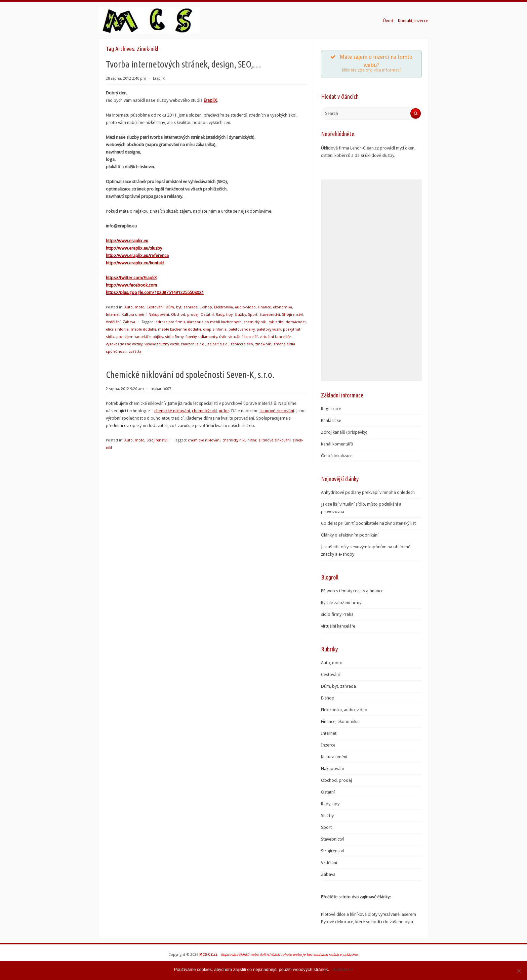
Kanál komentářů (337, 444)
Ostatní (207, 315)
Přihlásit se (331, 420)
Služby (240, 315)
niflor (224, 411)
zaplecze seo (242, 344)
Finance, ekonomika (275, 307)
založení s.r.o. (193, 344)
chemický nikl (255, 322)
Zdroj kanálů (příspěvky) (344, 432)
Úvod (388, 21)
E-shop (206, 307)
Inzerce (328, 745)
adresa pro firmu (170, 322)
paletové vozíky (242, 329)
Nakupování (159, 315)
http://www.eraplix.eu (127, 241)
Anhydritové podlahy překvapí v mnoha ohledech (368, 492)
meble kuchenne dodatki (179, 329)
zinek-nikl (263, 344)
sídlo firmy (174, 337)
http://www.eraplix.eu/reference (137, 255)
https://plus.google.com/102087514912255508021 (155, 292)
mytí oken (405, 148)
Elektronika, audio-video (235, 307)
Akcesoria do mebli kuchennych (214, 322)
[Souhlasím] (519, 971)
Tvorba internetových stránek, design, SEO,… (184, 64)
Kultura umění (134, 315)
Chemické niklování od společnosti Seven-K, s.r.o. (190, 374)
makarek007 (161, 389)
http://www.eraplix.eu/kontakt (135, 263)
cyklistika (276, 322)
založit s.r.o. (218, 344)
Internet (113, 315)
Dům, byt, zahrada (182, 307)
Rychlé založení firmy (341, 603)
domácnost (296, 322)
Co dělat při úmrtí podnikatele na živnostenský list (368, 523)
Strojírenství (292, 315)
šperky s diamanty (201, 337)
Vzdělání (113, 322)
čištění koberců (336, 155)
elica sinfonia (117, 329)
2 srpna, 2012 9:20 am (125, 389)
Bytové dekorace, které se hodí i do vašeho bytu (367, 922)
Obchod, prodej (185, 315)
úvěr (223, 337)
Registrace (331, 409)
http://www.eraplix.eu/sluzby (134, 248)
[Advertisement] (371, 280)
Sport (253, 315)
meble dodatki (143, 329)
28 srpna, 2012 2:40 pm (126, 78)
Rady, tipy (224, 315)
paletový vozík (269, 329)
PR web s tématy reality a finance (352, 591)
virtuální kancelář (243, 337)
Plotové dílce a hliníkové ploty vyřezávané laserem (369, 914)
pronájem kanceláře (133, 337)
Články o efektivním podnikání (350, 535)
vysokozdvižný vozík (162, 344)
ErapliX (159, 78)
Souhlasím (343, 969)
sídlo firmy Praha (337, 614)
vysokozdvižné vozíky (124, 344)
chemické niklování (172, 411)
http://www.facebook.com (131, 285)
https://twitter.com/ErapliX (131, 278)
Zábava (129, 322)
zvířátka (135, 352)
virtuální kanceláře (275, 337)
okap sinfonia (215, 329)
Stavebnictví (270, 315)
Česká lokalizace (337, 456)
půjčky (158, 337)
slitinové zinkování (277, 411)
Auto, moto (134, 307)
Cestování (155, 307)
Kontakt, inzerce (413, 21)
